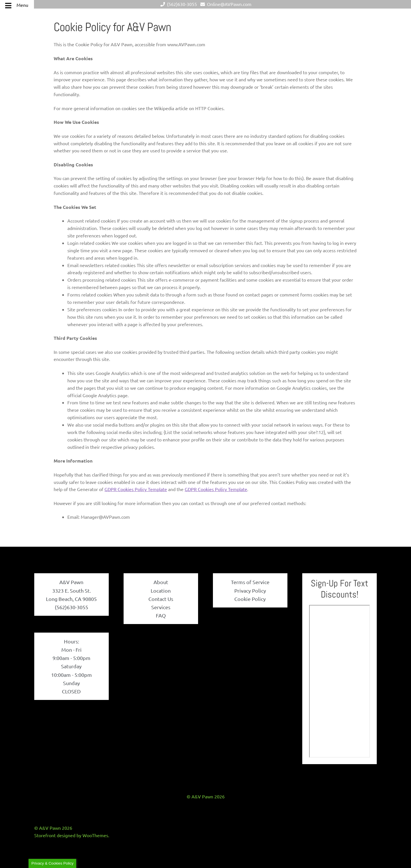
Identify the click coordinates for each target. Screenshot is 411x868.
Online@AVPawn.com (225, 4)
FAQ (161, 615)
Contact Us (161, 599)
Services (161, 607)
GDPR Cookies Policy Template (136, 489)
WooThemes (95, 835)
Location (161, 591)
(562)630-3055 (178, 4)
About (161, 582)
